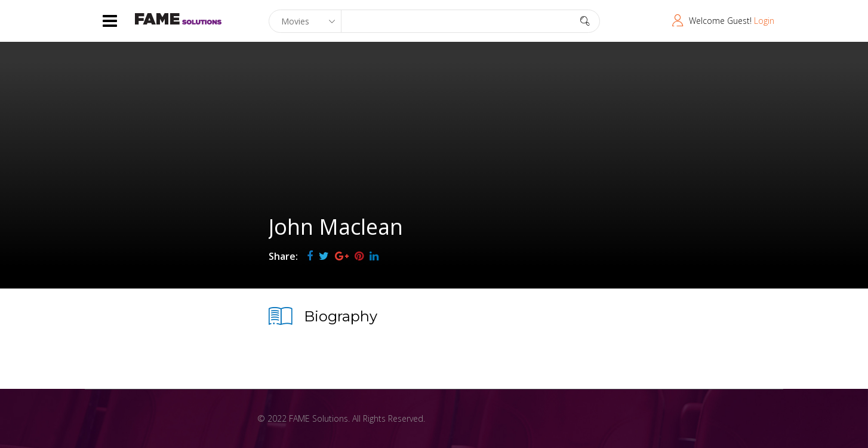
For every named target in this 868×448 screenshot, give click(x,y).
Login (764, 21)
